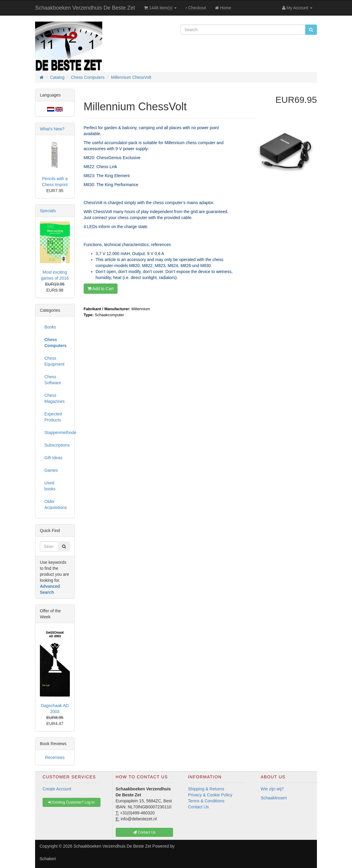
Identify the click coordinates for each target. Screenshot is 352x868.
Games (51, 470)
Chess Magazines (55, 398)
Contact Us (198, 807)
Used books (50, 486)
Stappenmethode (57, 433)
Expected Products (53, 417)
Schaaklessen (274, 798)
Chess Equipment (54, 361)
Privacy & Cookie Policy (210, 795)
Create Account (57, 789)
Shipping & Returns (206, 789)
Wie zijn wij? (272, 789)
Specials (48, 211)
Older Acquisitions (56, 504)
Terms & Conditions (206, 801)
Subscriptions (57, 445)
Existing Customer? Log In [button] (71, 802)
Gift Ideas (53, 458)
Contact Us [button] (144, 832)
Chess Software (53, 380)
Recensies (55, 757)
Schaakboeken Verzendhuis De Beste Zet (85, 8)
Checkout (196, 8)
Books (50, 327)
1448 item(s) (160, 8)
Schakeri (48, 859)
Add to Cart (101, 289)
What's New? (52, 129)
